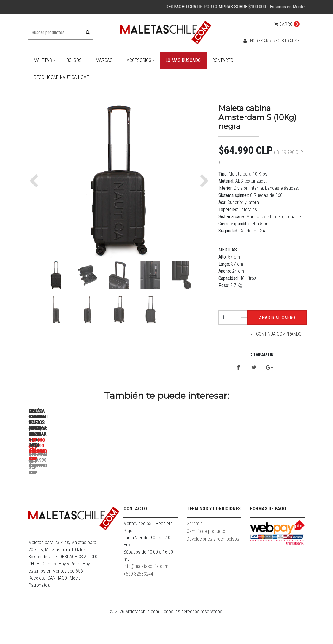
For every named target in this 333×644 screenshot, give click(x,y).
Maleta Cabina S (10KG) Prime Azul (70, 490)
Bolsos (74, 60)
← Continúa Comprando (276, 334)
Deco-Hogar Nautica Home (61, 77)
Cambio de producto (206, 560)
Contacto (223, 60)
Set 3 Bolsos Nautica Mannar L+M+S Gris (236, 492)
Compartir (261, 355)
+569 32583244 (138, 603)
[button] (35, 181)
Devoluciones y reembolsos (213, 568)
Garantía (195, 552)
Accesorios (139, 60)
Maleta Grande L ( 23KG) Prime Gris (153, 490)
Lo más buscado (183, 60)
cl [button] (294, 20)
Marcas (104, 60)
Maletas (43, 60)
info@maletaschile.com (146, 595)
